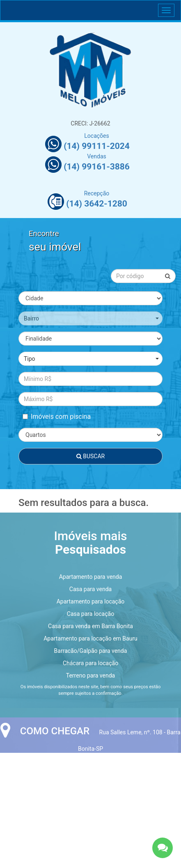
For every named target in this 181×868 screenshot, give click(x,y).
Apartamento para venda (91, 577)
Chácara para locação (90, 663)
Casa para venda (90, 589)
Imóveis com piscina (57, 417)
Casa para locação (90, 614)
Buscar (90, 456)
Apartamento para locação (91, 601)
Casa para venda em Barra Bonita (90, 626)
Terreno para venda (90, 675)
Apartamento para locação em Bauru (90, 638)
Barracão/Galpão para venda (91, 651)
